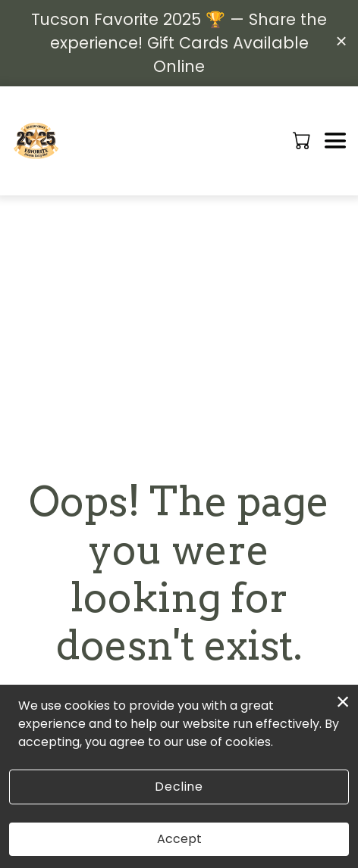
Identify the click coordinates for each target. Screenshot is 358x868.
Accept (179, 839)
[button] (303, 140)
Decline (179, 787)
